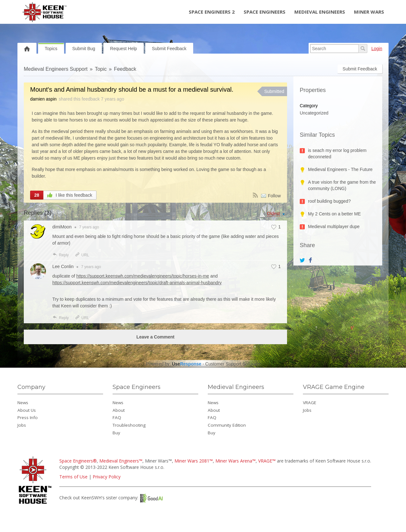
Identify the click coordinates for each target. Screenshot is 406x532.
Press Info (28, 417)
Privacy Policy (107, 477)
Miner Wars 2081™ (194, 461)
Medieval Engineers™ (121, 461)
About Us (27, 410)
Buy (116, 433)
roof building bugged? (329, 201)
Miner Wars (369, 12)
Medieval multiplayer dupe (334, 227)
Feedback (125, 69)
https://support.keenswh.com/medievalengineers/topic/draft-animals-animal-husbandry (137, 283)
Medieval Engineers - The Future (340, 169)
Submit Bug (84, 49)
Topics (51, 49)
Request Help (124, 49)
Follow (274, 196)
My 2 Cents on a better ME (334, 214)
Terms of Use (73, 477)
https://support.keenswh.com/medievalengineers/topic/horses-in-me (143, 276)
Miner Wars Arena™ (236, 461)
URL (82, 255)
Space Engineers (265, 12)
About (119, 410)
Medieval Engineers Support (56, 69)
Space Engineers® (78, 461)
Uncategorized (314, 113)
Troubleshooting (129, 425)
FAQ (117, 417)
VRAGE (310, 403)
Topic (101, 69)
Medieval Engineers (320, 12)
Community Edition (227, 425)
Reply (61, 255)
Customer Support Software (233, 364)
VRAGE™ (267, 461)
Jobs (22, 425)
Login (377, 49)
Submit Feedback (169, 49)
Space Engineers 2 (212, 12)
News (23, 403)
